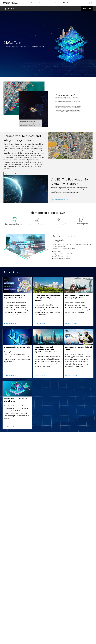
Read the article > (10, 323)
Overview (87, 9)
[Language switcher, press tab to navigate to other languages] (86, 3)
